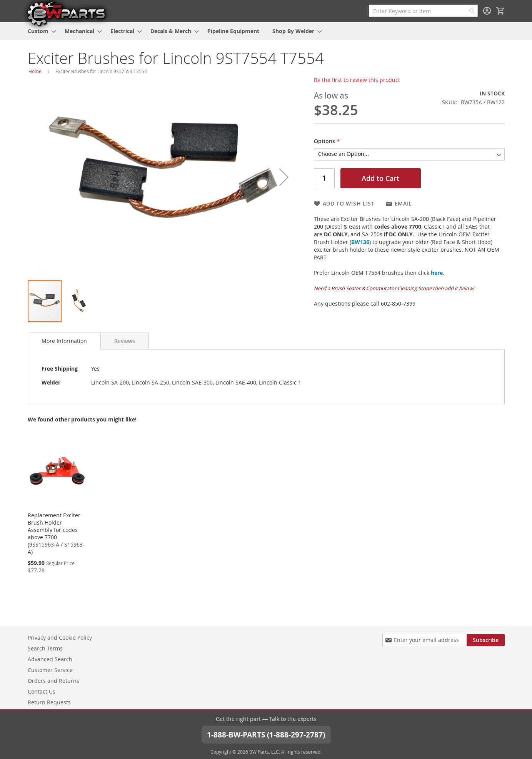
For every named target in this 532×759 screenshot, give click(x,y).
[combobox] (423, 11)
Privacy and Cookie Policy (60, 637)
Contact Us (42, 691)
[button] (284, 177)
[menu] (266, 31)
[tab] (64, 341)
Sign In (487, 11)
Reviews (125, 341)
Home (35, 71)
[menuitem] (40, 31)
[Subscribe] (486, 640)
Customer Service (50, 670)
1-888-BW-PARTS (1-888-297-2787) (266, 734)
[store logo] (66, 13)
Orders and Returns (53, 680)
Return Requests (49, 702)
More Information (64, 341)
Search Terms (45, 648)
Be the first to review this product (357, 80)
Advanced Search (50, 659)
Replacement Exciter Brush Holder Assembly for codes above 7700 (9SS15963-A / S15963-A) (56, 533)
